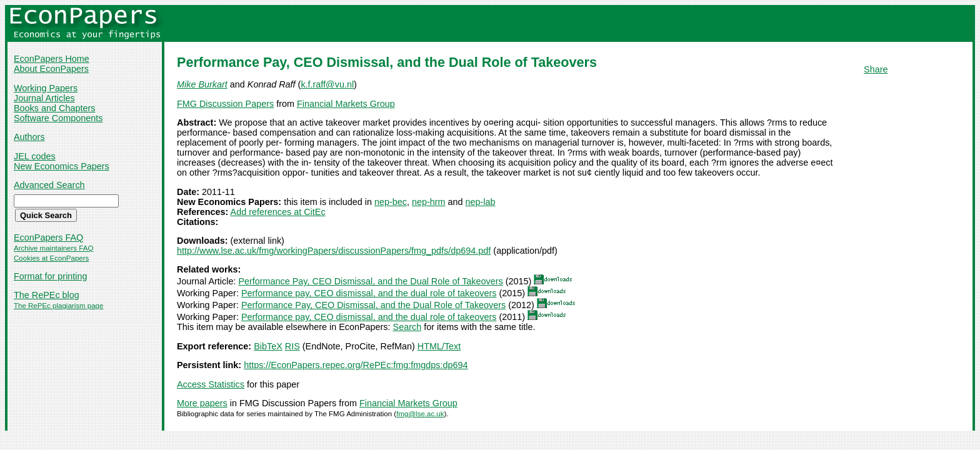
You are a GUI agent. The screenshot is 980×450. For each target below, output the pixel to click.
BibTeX (268, 346)
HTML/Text (439, 346)
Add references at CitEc (278, 212)
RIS (292, 346)
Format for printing (51, 276)
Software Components (58, 118)
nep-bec (391, 202)
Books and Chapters (54, 108)
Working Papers (46, 88)
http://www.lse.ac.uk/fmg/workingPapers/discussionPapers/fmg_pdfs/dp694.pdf (334, 251)
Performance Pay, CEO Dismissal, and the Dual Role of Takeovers (370, 281)
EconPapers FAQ (48, 237)
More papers (202, 403)
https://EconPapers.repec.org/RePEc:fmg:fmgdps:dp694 (356, 365)
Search (407, 327)
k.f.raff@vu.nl (327, 84)
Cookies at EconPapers (51, 258)
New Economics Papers (62, 166)
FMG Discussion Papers (225, 104)
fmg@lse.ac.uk (420, 414)
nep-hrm (429, 202)
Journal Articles (44, 98)
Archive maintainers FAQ (53, 248)
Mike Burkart (202, 84)
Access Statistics (211, 384)
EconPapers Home (52, 59)
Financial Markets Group (346, 104)
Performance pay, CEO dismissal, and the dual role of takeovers (369, 293)
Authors (29, 137)
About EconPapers (51, 69)
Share (876, 69)
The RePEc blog (47, 295)
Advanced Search (49, 185)
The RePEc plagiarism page (58, 306)
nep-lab (481, 202)
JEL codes (35, 156)
